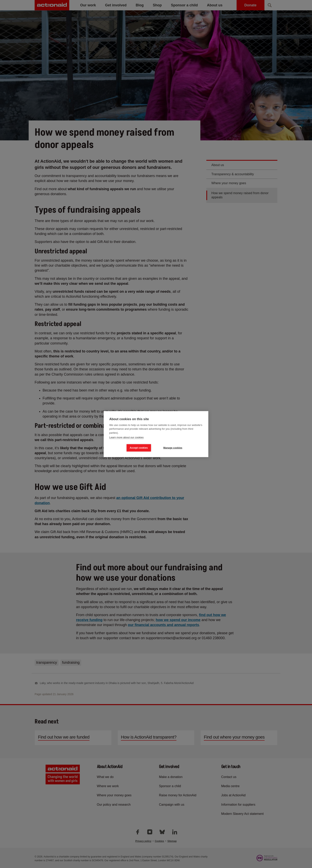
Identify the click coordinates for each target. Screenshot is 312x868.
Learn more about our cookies (126, 437)
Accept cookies (139, 448)
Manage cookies (173, 448)
